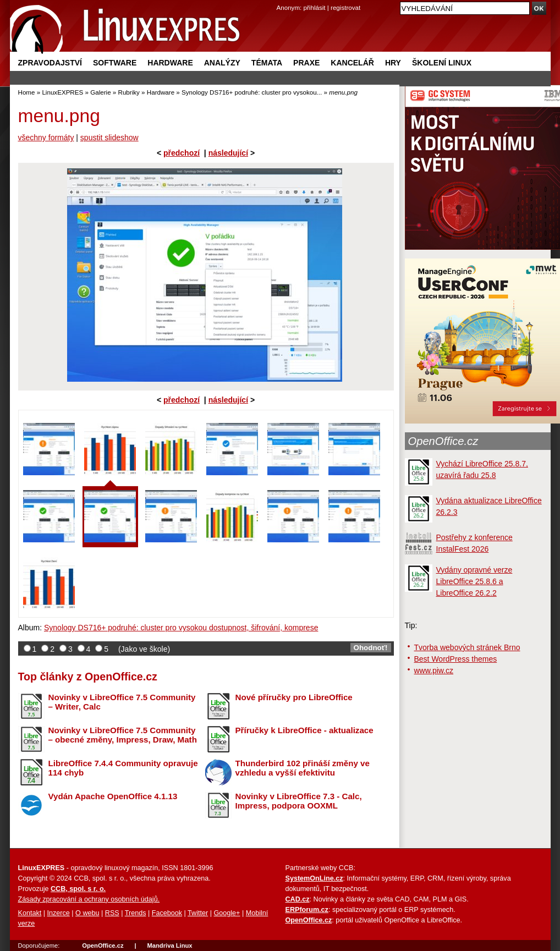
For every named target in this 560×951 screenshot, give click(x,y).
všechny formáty (46, 138)
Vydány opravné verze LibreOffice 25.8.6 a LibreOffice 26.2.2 (474, 581)
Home (27, 92)
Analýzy (222, 63)
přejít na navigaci (280, 0)
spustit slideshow (109, 138)
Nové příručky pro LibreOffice (294, 697)
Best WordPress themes (456, 659)
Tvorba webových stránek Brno (467, 647)
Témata (267, 63)
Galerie (100, 92)
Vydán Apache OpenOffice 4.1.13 (113, 796)
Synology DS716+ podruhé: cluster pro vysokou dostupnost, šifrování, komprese (181, 628)
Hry (393, 63)
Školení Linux (442, 63)
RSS (112, 913)
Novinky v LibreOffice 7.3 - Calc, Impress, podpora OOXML (299, 801)
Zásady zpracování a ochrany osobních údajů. (89, 899)
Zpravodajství (50, 63)
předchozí (182, 153)
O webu (87, 913)
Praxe (306, 63)
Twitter (198, 913)
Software (115, 63)
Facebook (167, 913)
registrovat (345, 7)
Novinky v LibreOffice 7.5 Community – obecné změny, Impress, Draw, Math (123, 735)
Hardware (170, 63)
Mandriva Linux (169, 945)
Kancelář (352, 63)
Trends (136, 913)
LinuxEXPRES (62, 92)
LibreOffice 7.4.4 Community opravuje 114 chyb (123, 768)
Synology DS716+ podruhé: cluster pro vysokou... (252, 92)
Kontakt (30, 913)
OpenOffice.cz (443, 441)
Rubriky (129, 92)
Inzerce (59, 913)
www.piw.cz (434, 670)
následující (228, 153)
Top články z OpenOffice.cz (88, 677)
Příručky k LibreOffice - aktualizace (304, 730)
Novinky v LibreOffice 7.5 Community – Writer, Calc (122, 702)
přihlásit (315, 7)
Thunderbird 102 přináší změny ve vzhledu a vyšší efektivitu (303, 768)
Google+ (227, 913)
